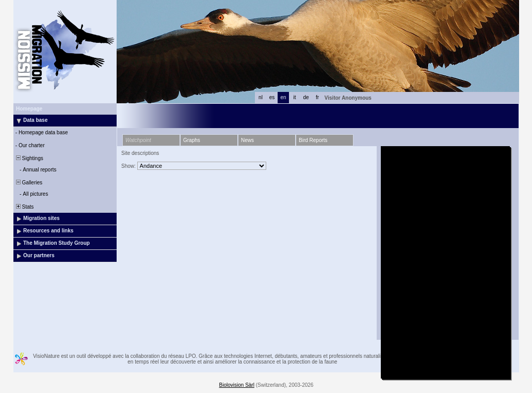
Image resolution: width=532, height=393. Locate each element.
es (272, 97)
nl (261, 97)
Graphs (192, 140)
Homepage (29, 109)
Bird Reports (313, 140)
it (295, 97)
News (247, 140)
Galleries (28, 183)
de (306, 97)
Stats (24, 207)
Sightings (29, 158)
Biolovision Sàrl (237, 385)
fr (317, 97)
